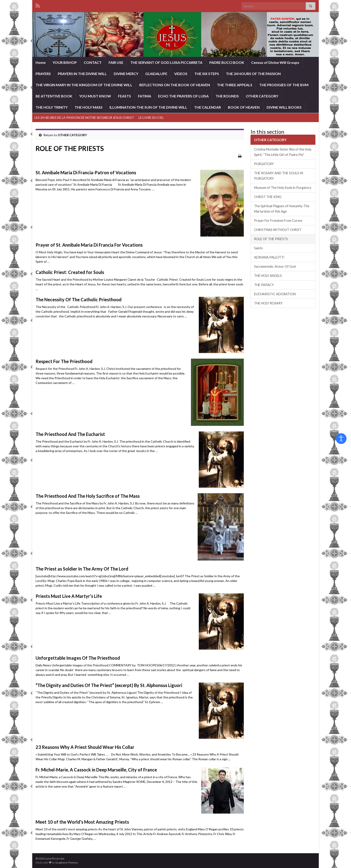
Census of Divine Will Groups (275, 62)
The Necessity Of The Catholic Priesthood (79, 299)
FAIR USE (116, 62)
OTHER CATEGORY (262, 96)
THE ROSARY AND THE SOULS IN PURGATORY (279, 176)
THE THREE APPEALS (235, 85)
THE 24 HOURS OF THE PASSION (253, 74)
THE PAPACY (264, 285)
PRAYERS (43, 74)
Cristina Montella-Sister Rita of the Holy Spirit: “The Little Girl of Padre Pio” (283, 152)
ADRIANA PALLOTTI (269, 257)
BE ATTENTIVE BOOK (54, 96)
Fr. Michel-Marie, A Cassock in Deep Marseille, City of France (96, 770)
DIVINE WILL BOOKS (284, 107)
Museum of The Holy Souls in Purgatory (283, 188)
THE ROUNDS (227, 96)
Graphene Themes (67, 863)
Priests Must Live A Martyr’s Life (69, 596)
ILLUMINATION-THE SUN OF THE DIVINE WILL (148, 107)
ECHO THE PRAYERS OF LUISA (183, 96)
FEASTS (124, 96)
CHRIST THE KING (268, 197)
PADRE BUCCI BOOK (227, 62)
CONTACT (93, 62)
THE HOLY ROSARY (268, 303)
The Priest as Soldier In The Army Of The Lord (82, 569)
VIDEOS (181, 74)
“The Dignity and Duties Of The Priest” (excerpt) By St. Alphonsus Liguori (109, 685)
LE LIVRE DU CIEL (151, 117)
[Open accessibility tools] (341, 439)
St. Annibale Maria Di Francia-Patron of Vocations (86, 172)
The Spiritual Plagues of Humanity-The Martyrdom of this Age (282, 209)
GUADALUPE (156, 74)
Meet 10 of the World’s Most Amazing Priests (82, 822)
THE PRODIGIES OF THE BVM (284, 85)
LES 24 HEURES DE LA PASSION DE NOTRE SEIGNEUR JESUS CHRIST (84, 117)
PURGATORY (264, 164)
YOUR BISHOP (65, 62)
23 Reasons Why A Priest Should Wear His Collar (85, 747)
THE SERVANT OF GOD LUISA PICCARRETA (166, 62)
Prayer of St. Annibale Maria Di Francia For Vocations (89, 245)
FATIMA (144, 96)
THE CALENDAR (208, 107)
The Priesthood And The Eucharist (70, 434)
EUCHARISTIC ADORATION (275, 294)
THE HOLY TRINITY (52, 107)
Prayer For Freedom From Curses (278, 221)
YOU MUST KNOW (95, 96)
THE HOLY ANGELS (268, 276)
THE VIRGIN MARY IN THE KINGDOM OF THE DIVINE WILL (84, 85)
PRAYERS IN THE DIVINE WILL (82, 74)
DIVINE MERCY (126, 74)
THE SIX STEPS (207, 74)
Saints (258, 248)
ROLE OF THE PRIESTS (271, 239)
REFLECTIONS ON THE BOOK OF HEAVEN (175, 85)
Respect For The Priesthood (64, 361)
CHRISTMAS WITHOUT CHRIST (278, 230)
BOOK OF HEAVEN (244, 107)
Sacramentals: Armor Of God (275, 266)
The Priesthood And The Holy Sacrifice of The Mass (88, 496)
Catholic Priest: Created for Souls (70, 272)
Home (41, 62)
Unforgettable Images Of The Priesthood (78, 658)
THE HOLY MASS (89, 107)
